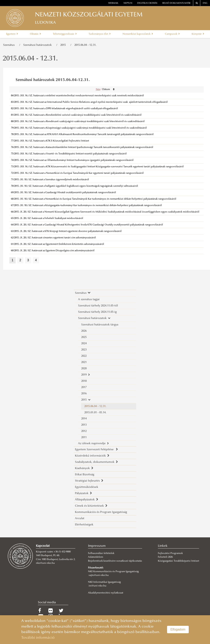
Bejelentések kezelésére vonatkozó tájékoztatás (115, 561)
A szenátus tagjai (89, 299)
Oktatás (35, 34)
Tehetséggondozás (65, 34)
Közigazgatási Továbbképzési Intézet (178, 561)
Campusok (172, 34)
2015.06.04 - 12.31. (85, 45)
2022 (84, 356)
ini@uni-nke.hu (97, 586)
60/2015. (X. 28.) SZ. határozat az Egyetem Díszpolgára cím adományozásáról (53, 251)
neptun (128, 3)
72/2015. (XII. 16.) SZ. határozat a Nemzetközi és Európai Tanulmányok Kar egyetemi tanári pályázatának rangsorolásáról (77, 173)
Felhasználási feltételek (101, 553)
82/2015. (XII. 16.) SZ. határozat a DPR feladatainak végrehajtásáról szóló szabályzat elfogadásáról (64, 109)
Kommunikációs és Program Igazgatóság (101, 512)
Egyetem (12, 34)
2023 (84, 350)
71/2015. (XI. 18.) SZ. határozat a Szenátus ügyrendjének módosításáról (50, 180)
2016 (84, 394)
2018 (84, 381)
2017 (84, 387)
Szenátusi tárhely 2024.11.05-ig (97, 312)
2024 (84, 344)
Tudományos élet (100, 34)
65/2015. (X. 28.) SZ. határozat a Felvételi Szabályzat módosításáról (47, 218)
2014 (84, 419)
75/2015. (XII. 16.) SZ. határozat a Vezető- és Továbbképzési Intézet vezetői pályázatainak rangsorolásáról (69, 154)
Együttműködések (87, 487)
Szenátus (10, 45)
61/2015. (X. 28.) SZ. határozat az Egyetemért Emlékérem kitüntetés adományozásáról (57, 244)
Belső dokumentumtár (176, 3)
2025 (84, 337)
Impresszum (97, 546)
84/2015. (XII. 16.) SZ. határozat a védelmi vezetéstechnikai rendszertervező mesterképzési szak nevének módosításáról (77, 96)
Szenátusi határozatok (38, 45)
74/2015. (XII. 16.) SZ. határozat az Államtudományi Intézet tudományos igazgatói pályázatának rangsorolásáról (72, 160)
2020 (84, 369)
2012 (84, 431)
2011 (84, 437)
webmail (113, 3)
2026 (84, 331)
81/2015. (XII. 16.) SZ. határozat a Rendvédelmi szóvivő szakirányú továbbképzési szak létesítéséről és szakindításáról (76, 115)
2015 (64, 45)
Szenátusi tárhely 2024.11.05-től (98, 306)
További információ (38, 638)
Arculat (80, 518)
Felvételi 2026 (165, 557)
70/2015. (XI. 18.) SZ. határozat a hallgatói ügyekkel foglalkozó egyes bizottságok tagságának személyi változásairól (74, 186)
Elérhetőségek (84, 525)
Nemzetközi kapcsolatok (138, 34)
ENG (205, 3)
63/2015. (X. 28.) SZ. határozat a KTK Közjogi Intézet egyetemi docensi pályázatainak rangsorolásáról (66, 231)
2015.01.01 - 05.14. (95, 413)
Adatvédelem (96, 557)
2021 (84, 362)
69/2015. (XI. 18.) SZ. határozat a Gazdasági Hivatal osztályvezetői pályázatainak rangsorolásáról (63, 193)
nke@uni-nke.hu (45, 563)
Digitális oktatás (147, 3)
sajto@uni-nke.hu (99, 575)
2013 (84, 425)
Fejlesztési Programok (170, 553)
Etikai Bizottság (85, 475)
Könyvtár (198, 34)
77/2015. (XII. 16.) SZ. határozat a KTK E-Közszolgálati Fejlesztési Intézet (50, 141)
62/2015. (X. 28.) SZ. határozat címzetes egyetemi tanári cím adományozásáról (53, 238)
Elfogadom (178, 629)
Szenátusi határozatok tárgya (100, 325)
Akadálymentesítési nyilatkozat (106, 593)
